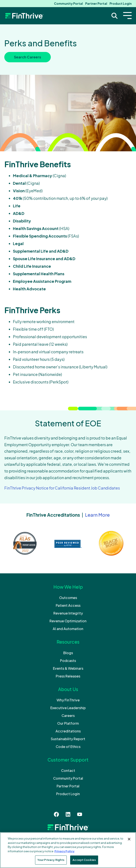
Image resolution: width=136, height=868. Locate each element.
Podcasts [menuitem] (68, 661)
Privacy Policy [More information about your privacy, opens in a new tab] (64, 851)
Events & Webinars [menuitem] (68, 668)
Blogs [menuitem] (68, 653)
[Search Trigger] (114, 16)
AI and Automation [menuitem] (68, 629)
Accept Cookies (84, 860)
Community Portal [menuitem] (68, 3)
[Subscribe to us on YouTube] (80, 814)
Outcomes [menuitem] (68, 598)
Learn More (97, 515)
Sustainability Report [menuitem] (68, 739)
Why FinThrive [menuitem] (68, 700)
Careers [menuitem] (68, 716)
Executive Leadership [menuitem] (68, 708)
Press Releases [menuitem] (68, 676)
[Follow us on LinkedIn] (68, 814)
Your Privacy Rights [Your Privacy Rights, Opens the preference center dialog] (51, 860)
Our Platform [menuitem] (68, 723)
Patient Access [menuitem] (68, 605)
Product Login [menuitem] (121, 3)
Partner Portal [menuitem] (96, 3)
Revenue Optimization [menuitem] (68, 621)
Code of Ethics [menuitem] (68, 747)
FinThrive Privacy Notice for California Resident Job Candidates (62, 488)
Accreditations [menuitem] (68, 731)
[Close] (129, 839)
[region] (68, 850)
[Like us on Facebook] (56, 814)
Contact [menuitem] (68, 770)
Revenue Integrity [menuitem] (68, 613)
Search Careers (28, 57)
